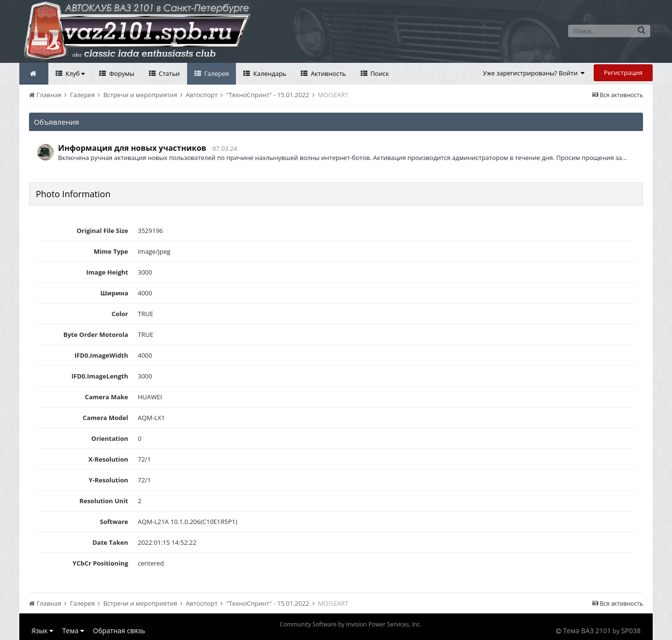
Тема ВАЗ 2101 (587, 631)
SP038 (631, 631)
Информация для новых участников (132, 148)
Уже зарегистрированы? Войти (534, 73)
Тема (73, 631)
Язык (42, 631)
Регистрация (623, 73)
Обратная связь (119, 631)
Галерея (216, 73)
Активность (327, 73)
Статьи (168, 73)
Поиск (379, 73)
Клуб (74, 73)
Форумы (121, 73)
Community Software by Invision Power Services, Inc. (350, 624)
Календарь (269, 73)
